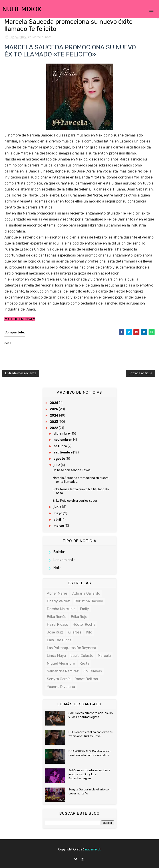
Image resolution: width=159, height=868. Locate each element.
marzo (59, 526)
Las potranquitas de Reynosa (71, 648)
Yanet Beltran (87, 679)
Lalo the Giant (59, 640)
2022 (54, 428)
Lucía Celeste (82, 656)
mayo (58, 513)
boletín (59, 552)
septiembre (63, 452)
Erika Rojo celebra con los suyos (75, 501)
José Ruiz (55, 632)
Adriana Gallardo (86, 593)
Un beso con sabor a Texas (72, 470)
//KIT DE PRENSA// (20, 319)
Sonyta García (59, 679)
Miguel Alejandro (61, 663)
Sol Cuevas (93, 671)
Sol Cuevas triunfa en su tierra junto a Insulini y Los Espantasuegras (89, 774)
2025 (54, 409)
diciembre (62, 434)
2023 (54, 422)
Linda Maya (56, 656)
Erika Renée (57, 617)
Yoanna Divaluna (61, 687)
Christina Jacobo (89, 601)
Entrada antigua (140, 373)
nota (48, 37)
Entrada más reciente (21, 373)
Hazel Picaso (57, 624)
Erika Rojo (79, 617)
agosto (60, 459)
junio (58, 507)
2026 (54, 403)
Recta (85, 663)
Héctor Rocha (84, 624)
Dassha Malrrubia (61, 609)
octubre (61, 446)
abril (58, 520)
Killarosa (75, 632)
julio (57, 465)
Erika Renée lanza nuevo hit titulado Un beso (81, 491)
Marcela (38, 37)
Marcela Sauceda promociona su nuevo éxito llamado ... (81, 480)
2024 (54, 416)
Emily (85, 609)
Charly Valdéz (58, 601)
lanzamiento (64, 560)
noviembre (62, 440)
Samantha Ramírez (63, 671)
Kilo (89, 632)
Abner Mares (57, 593)
